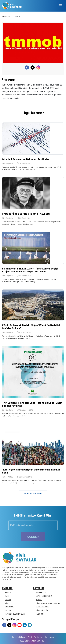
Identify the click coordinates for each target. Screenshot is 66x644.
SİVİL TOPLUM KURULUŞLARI (48, 603)
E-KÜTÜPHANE (42, 607)
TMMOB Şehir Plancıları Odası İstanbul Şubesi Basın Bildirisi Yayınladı (32, 404)
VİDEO (8, 603)
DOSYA (8, 600)
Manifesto (38, 637)
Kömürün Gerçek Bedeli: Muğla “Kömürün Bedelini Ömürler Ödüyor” (31, 327)
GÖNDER (33, 537)
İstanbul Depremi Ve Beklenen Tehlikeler (26, 159)
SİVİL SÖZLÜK (42, 610)
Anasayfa (6, 16)
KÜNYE (39, 600)
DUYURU (9, 610)
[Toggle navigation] (60, 6)
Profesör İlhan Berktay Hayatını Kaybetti (26, 214)
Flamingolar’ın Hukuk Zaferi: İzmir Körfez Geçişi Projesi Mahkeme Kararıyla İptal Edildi (30, 270)
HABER (8, 592)
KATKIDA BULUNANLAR (15, 614)
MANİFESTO (41, 592)
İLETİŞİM (40, 614)
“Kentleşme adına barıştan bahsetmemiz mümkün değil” (31, 471)
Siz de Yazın (50, 637)
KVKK (29, 637)
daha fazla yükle (33, 493)
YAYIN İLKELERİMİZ (44, 596)
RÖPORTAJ (10, 607)
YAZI (7, 596)
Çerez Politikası (18, 637)
